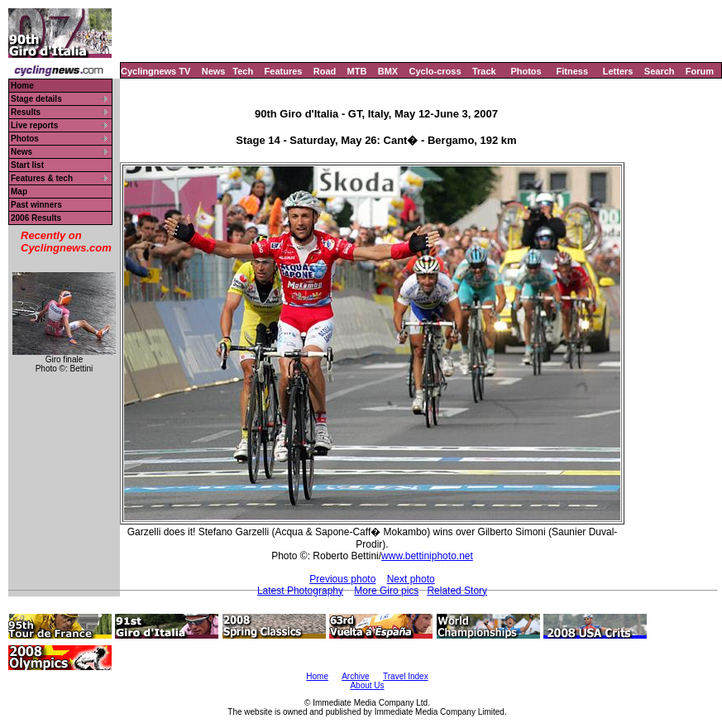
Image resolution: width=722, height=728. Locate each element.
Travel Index (406, 676)
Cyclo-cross (435, 71)
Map (19, 192)
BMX (388, 71)
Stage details (36, 99)
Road (325, 71)
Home (22, 86)
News (214, 71)
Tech (243, 71)
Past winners (36, 205)
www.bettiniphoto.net (427, 556)
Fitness (572, 71)
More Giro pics (386, 591)
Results (26, 112)
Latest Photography (300, 591)
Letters (618, 71)
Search (660, 71)
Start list (27, 165)
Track (484, 71)
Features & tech (42, 178)
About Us (367, 685)
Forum (700, 71)
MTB (357, 71)
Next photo (411, 579)
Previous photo (342, 579)
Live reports (34, 125)
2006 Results (36, 218)
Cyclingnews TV (155, 71)
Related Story (457, 591)
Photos (526, 71)
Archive (355, 676)
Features (284, 71)
